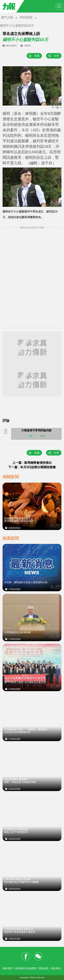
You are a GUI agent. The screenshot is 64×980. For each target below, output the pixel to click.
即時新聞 (26, 18)
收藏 (37, 56)
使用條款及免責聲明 (26, 968)
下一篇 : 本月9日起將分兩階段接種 (32, 467)
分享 (56, 56)
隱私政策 (44, 968)
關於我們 (8, 968)
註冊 (30, 436)
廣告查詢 (56, 968)
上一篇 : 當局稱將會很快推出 (32, 463)
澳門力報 (7, 18)
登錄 (42, 436)
